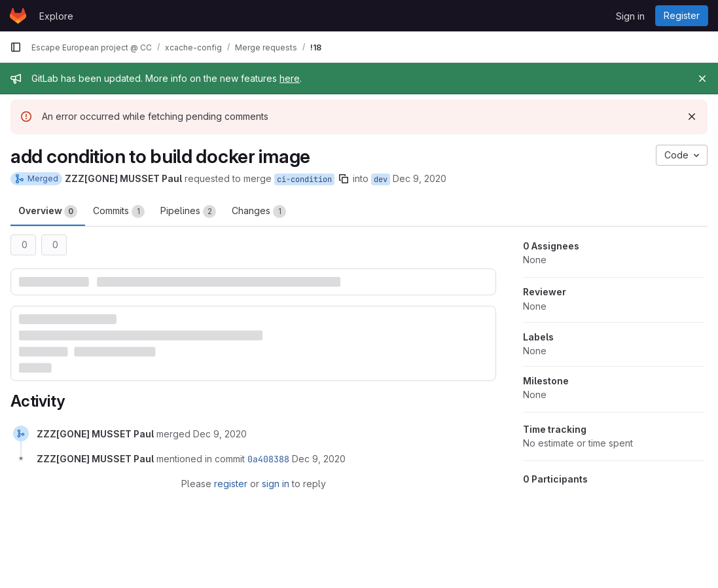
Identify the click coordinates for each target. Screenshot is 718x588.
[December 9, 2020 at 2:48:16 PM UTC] (220, 434)
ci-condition (304, 179)
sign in (276, 484)
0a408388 (268, 459)
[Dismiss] (692, 117)
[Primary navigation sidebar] (16, 47)
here (290, 78)
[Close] (702, 79)
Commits (119, 211)
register (231, 484)
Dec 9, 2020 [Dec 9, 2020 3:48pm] (420, 178)
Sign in (630, 16)
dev (381, 179)
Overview (48, 211)
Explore (56, 16)
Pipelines (188, 211)
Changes (259, 211)
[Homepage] (18, 16)
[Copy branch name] (344, 179)
